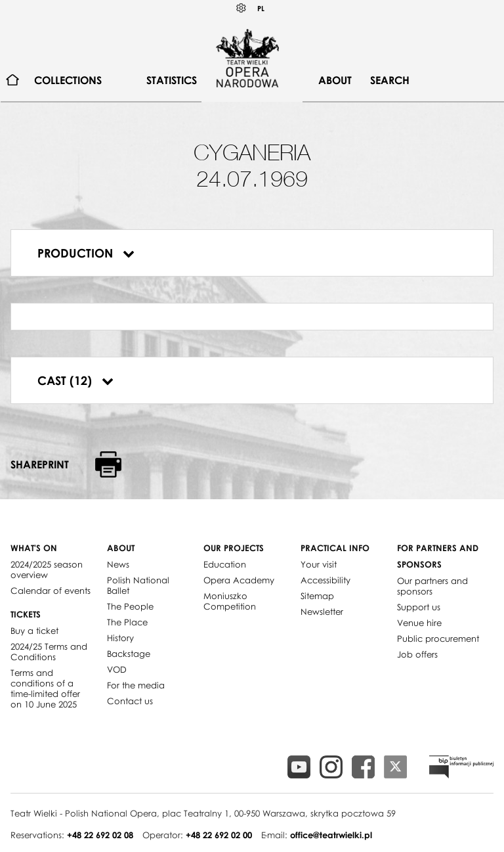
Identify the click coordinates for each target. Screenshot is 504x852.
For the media (136, 685)
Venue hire (419, 623)
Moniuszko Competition (230, 601)
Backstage (129, 654)
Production (86, 253)
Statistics (172, 80)
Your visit (319, 564)
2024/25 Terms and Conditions (49, 652)
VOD (117, 669)
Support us (419, 607)
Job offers (417, 654)
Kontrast (241, 8)
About (335, 80)
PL (261, 8)
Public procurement (438, 639)
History (120, 638)
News (118, 564)
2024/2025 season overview (47, 570)
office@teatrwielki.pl (331, 835)
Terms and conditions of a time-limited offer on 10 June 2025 (45, 688)
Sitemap (317, 596)
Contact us (130, 701)
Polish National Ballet (138, 585)
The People (130, 606)
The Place (127, 622)
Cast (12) (75, 380)
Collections (68, 80)
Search (390, 80)
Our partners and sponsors (432, 586)
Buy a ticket (34, 631)
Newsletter (322, 612)
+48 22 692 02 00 (219, 835)
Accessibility (325, 580)
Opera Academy (239, 580)
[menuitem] (13, 80)
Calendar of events (51, 591)
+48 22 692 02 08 (100, 835)
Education (225, 564)
